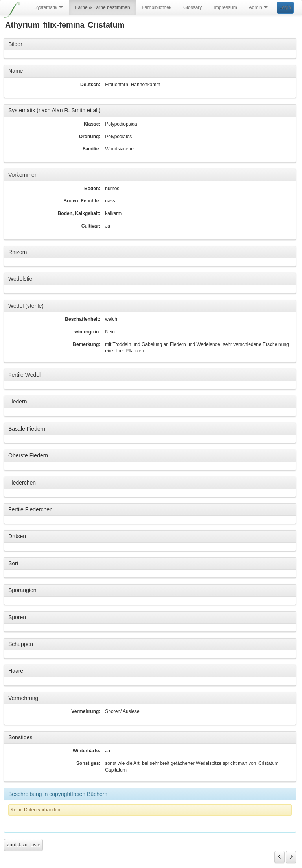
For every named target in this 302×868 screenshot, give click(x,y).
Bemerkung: (87, 344)
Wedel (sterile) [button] (26, 306)
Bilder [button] (15, 44)
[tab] (150, 44)
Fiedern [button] (17, 402)
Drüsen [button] (17, 536)
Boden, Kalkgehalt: (79, 213)
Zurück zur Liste (23, 845)
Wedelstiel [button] (21, 279)
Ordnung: (90, 137)
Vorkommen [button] (23, 175)
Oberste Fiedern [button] (28, 455)
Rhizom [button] (17, 252)
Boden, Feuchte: (82, 201)
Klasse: (92, 124)
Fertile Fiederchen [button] (30, 509)
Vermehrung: (86, 711)
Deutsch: (90, 85)
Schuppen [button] (21, 644)
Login (285, 7)
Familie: (91, 149)
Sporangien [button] (22, 590)
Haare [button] (16, 671)
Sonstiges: (88, 763)
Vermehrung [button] (23, 698)
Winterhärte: (87, 751)
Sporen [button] (17, 617)
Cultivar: (91, 226)
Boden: (92, 189)
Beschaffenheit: (83, 319)
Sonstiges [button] (20, 737)
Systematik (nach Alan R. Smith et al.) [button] (54, 110)
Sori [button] (13, 563)
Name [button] (16, 71)
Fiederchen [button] (22, 483)
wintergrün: (87, 332)
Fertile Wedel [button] (24, 375)
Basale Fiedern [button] (27, 429)
